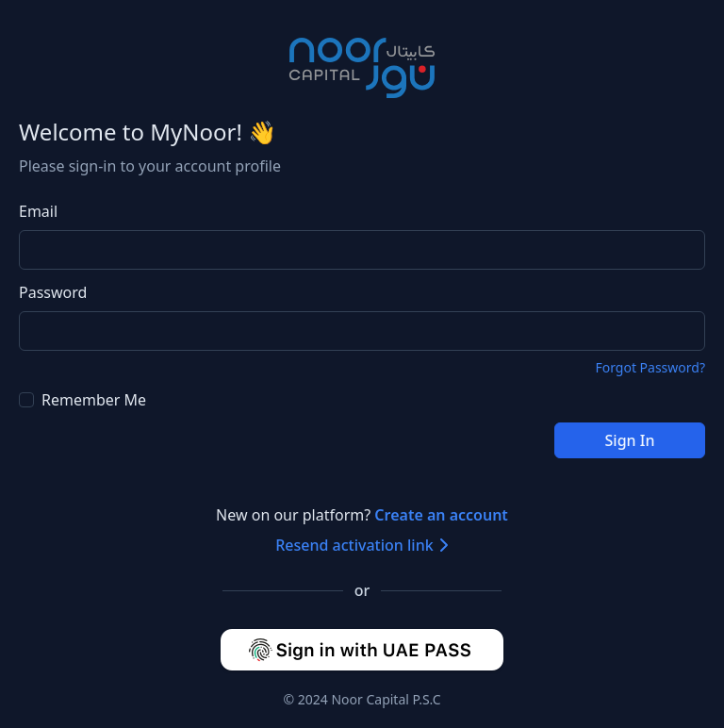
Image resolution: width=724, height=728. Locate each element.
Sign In (630, 440)
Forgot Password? (650, 367)
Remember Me (82, 400)
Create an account (441, 515)
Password (53, 292)
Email (38, 211)
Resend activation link (362, 545)
